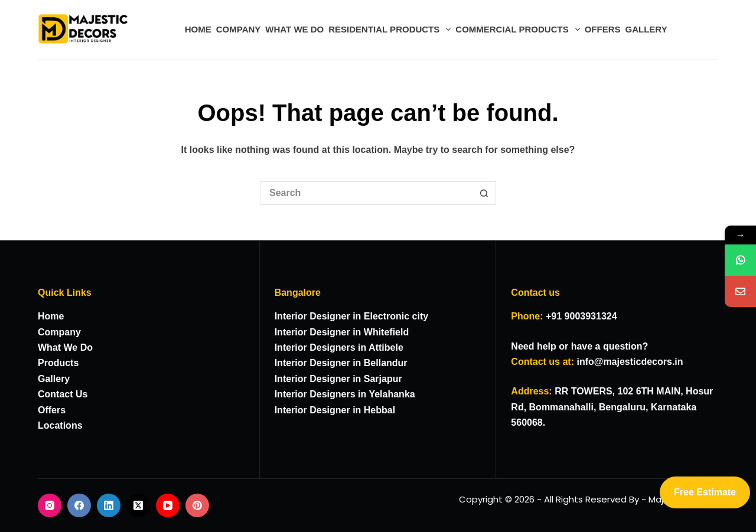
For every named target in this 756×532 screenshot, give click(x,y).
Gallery (54, 379)
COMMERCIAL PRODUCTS (519, 30)
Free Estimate (705, 492)
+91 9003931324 (581, 316)
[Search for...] (366, 193)
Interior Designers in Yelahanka (345, 394)
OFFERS (603, 29)
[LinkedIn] (109, 505)
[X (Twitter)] (138, 505)
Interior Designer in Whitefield (342, 332)
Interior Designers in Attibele (339, 347)
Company (59, 332)
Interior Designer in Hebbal (335, 410)
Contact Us (63, 394)
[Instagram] (50, 505)
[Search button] (484, 193)
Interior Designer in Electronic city (352, 316)
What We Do (65, 347)
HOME (198, 29)
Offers (52, 410)
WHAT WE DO (294, 29)
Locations (60, 425)
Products (58, 363)
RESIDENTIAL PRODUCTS (391, 30)
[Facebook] (79, 505)
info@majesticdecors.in (630, 362)
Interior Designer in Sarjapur (338, 379)
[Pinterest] (197, 505)
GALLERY (646, 29)
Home (51, 316)
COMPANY (239, 29)
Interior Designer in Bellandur (341, 363)
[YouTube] (168, 505)
